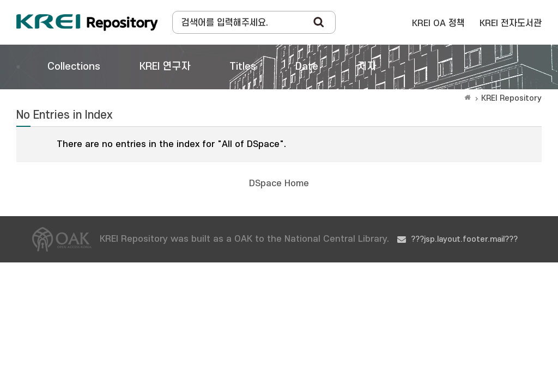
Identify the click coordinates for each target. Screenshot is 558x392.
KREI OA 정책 (438, 23)
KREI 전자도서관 (511, 23)
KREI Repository (511, 98)
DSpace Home (279, 183)
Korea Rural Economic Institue (87, 22)
